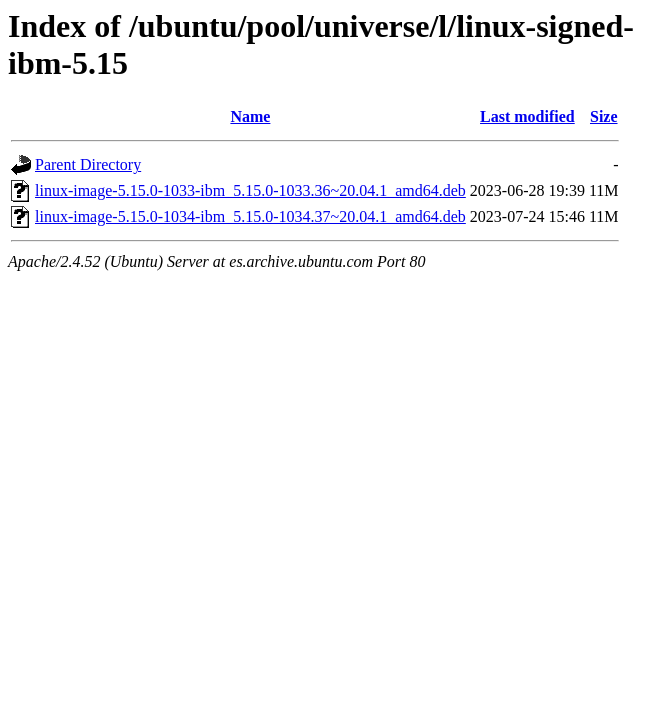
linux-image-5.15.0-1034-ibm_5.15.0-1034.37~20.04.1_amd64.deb (250, 216)
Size (604, 116)
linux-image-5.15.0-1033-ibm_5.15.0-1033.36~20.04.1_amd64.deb (250, 190)
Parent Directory (88, 164)
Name (250, 116)
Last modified (527, 116)
